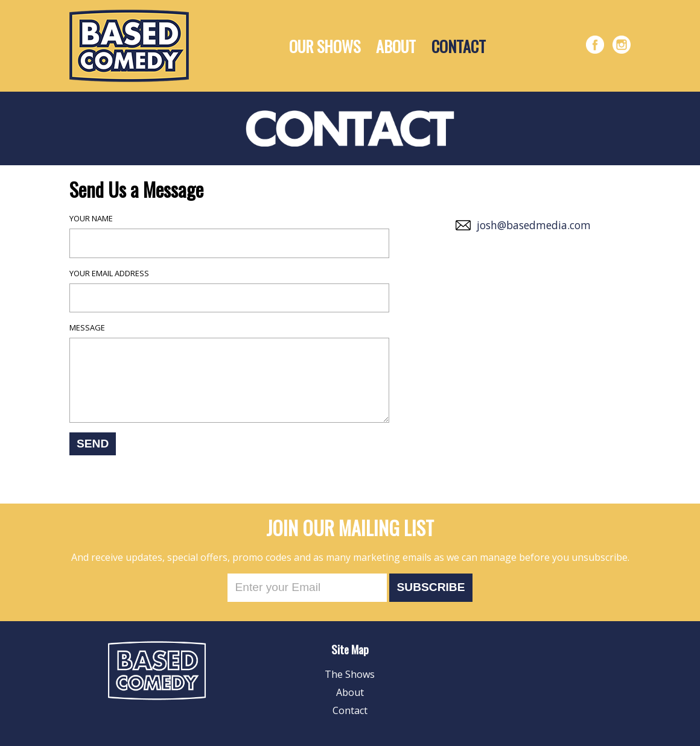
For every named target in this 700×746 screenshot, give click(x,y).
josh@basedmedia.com (534, 225)
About (396, 46)
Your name (91, 218)
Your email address (109, 273)
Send (93, 444)
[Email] (307, 588)
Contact (459, 46)
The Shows (350, 674)
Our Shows (325, 46)
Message (87, 327)
